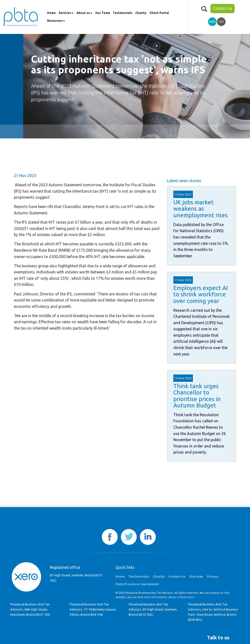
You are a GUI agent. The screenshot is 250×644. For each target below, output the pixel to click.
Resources (56, 21)
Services (66, 13)
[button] (218, 638)
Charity (141, 13)
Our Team (103, 13)
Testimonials (123, 13)
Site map (196, 576)
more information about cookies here (169, 597)
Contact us (223, 8)
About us (84, 13)
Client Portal (159, 13)
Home (51, 13)
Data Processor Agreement (137, 584)
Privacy (213, 576)
